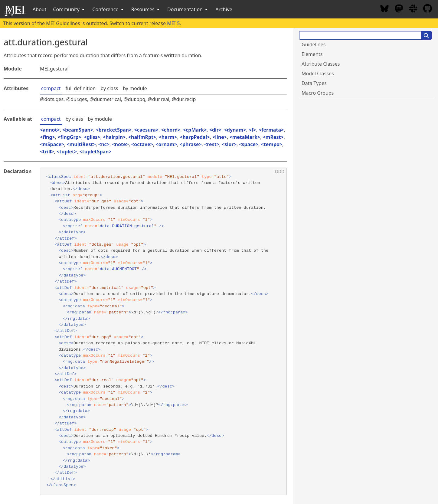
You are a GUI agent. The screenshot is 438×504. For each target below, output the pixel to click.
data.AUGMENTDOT (118, 269)
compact (51, 88)
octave (142, 144)
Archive (224, 9)
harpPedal (195, 137)
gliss (92, 137)
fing (47, 137)
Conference (108, 9)
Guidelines (314, 44)
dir (215, 130)
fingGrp (69, 137)
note (121, 144)
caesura (146, 130)
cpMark (195, 130)
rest (212, 144)
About (39, 9)
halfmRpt (142, 137)
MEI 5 (173, 23)
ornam (166, 144)
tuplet (67, 152)
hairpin (114, 137)
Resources (146, 9)
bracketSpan (114, 130)
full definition (81, 88)
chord (171, 130)
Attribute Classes (321, 64)
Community (69, 9)
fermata (271, 130)
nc (104, 144)
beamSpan (78, 130)
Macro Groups (318, 93)
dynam (235, 130)
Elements (312, 54)
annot (50, 130)
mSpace (52, 144)
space (249, 144)
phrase (191, 144)
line (220, 137)
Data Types (314, 83)
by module (135, 88)
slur (229, 144)
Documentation (188, 9)
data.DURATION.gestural (127, 226)
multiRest (81, 144)
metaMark (245, 137)
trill (47, 152)
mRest (273, 137)
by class (109, 88)
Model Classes (318, 74)
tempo (272, 144)
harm (168, 137)
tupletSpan (96, 152)
